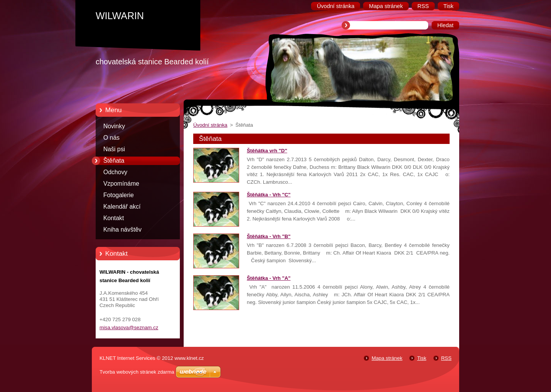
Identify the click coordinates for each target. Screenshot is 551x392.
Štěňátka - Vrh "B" (269, 236)
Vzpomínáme (121, 184)
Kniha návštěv (122, 229)
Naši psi (114, 149)
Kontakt (114, 218)
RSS (446, 358)
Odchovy (115, 172)
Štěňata (114, 161)
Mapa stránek (387, 358)
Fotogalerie (119, 195)
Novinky (114, 126)
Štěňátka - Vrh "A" (269, 278)
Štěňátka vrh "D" (267, 151)
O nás (111, 138)
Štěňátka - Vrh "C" (269, 195)
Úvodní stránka (210, 125)
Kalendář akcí (122, 207)
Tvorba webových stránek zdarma (137, 372)
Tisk (422, 358)
